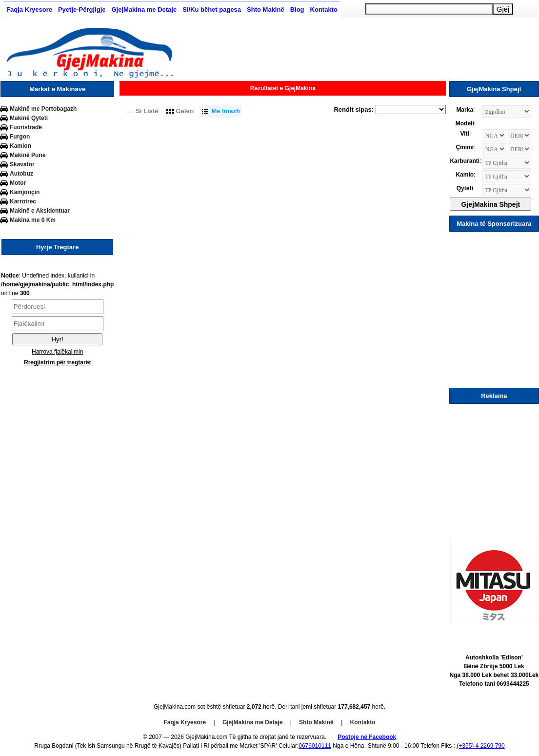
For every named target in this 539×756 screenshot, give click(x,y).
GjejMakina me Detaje (144, 10)
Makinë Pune (28, 155)
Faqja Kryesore (29, 10)
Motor (18, 183)
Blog (297, 10)
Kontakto (324, 10)
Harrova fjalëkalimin (57, 352)
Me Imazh (226, 111)
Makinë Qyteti (29, 118)
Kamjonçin (25, 192)
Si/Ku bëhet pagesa (212, 10)
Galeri (185, 111)
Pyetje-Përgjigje (82, 10)
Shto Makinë (266, 10)
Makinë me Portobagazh (43, 109)
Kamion (20, 146)
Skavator (22, 164)
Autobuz (21, 174)
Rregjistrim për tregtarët (57, 362)
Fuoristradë (26, 127)
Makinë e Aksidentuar (40, 211)
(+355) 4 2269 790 (480, 746)
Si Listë (147, 111)
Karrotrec (23, 201)
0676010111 (315, 746)
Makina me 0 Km (33, 220)
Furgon (20, 137)
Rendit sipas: (354, 109)
